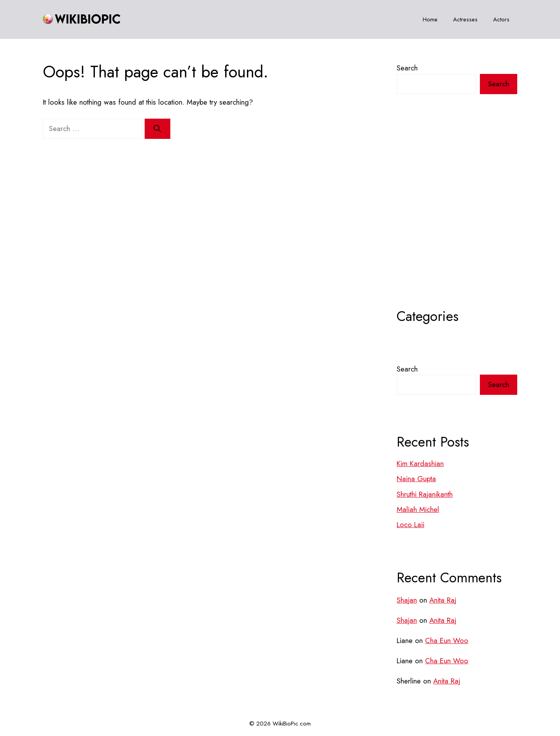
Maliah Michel (418, 509)
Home (430, 19)
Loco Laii (410, 525)
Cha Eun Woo (447, 640)
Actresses (465, 19)
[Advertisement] (457, 221)
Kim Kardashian (420, 464)
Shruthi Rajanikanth (425, 494)
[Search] (157, 129)
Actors (501, 19)
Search (407, 68)
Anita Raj (443, 600)
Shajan (407, 600)
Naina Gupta (416, 479)
